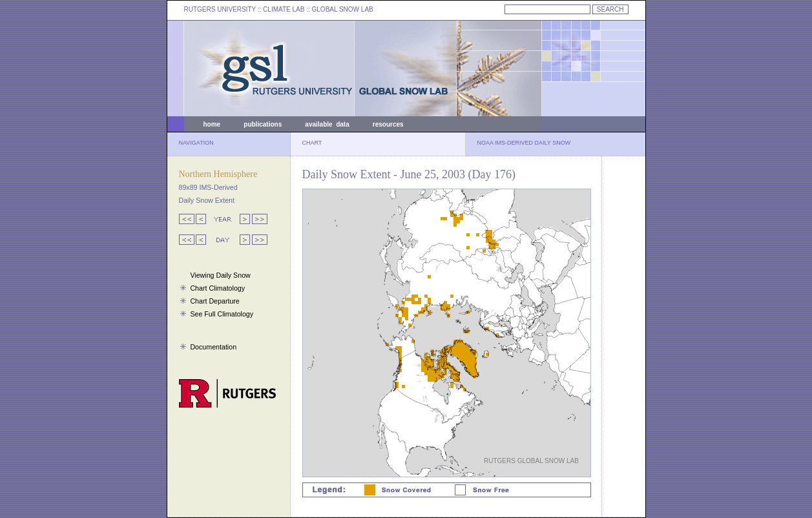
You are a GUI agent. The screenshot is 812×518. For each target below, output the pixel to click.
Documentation (213, 347)
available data (327, 124)
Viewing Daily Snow (220, 275)
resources (388, 124)
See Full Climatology (222, 314)
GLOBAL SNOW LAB (343, 9)
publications (263, 124)
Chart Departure (214, 301)
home (212, 124)
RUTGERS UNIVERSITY (220, 9)
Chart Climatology (217, 288)
